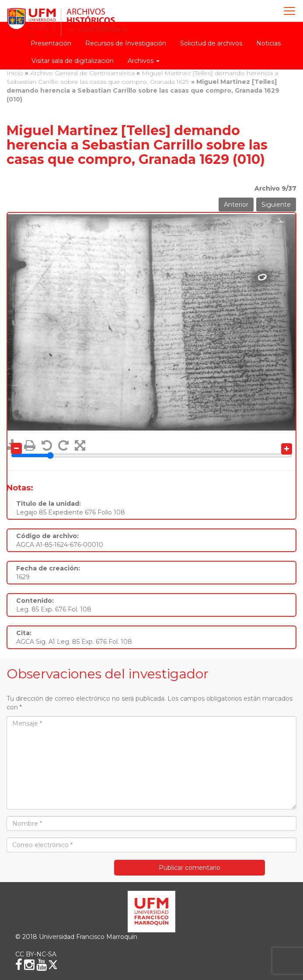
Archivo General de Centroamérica (82, 73)
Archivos (144, 61)
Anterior (236, 205)
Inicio (15, 73)
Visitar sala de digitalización (73, 61)
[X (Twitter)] (53, 965)
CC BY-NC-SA (36, 954)
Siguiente (276, 205)
